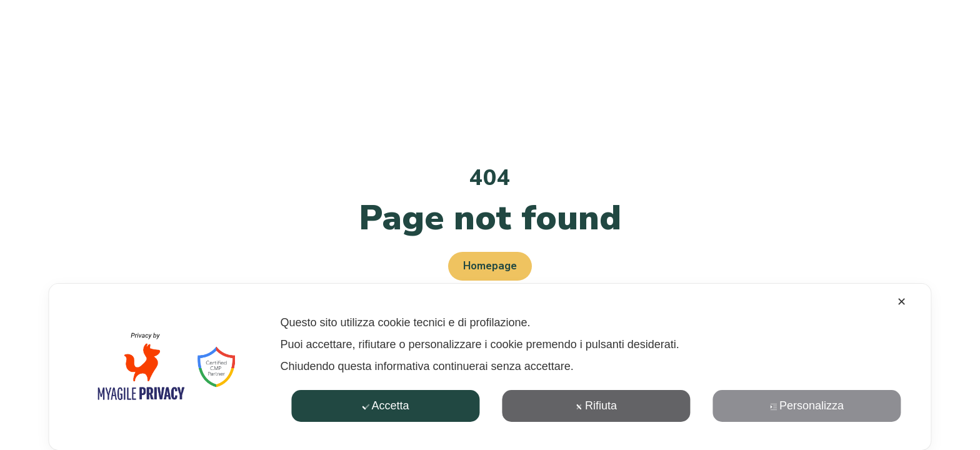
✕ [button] (902, 302)
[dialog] (490, 367)
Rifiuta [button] (596, 406)
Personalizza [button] (807, 406)
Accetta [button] (385, 406)
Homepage (490, 266)
